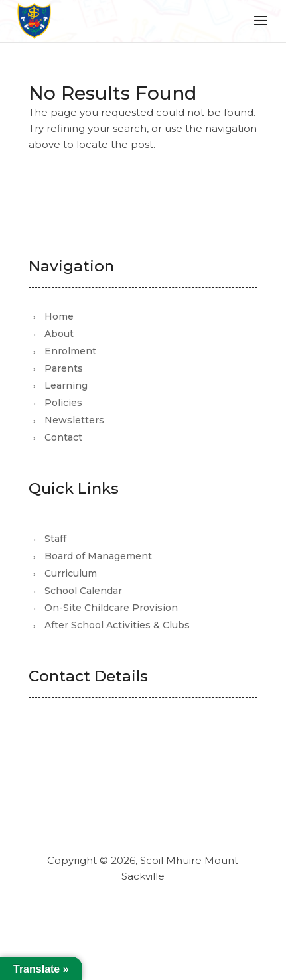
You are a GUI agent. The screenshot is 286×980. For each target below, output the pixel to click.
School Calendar (83, 591)
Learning (66, 385)
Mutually (172, 911)
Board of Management (98, 556)
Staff (55, 539)
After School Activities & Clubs (117, 625)
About (59, 334)
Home (59, 316)
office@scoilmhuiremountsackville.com (154, 776)
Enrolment (70, 351)
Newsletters (74, 420)
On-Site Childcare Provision (111, 608)
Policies (63, 403)
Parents (64, 368)
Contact (63, 437)
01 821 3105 (93, 796)
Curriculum (71, 573)
